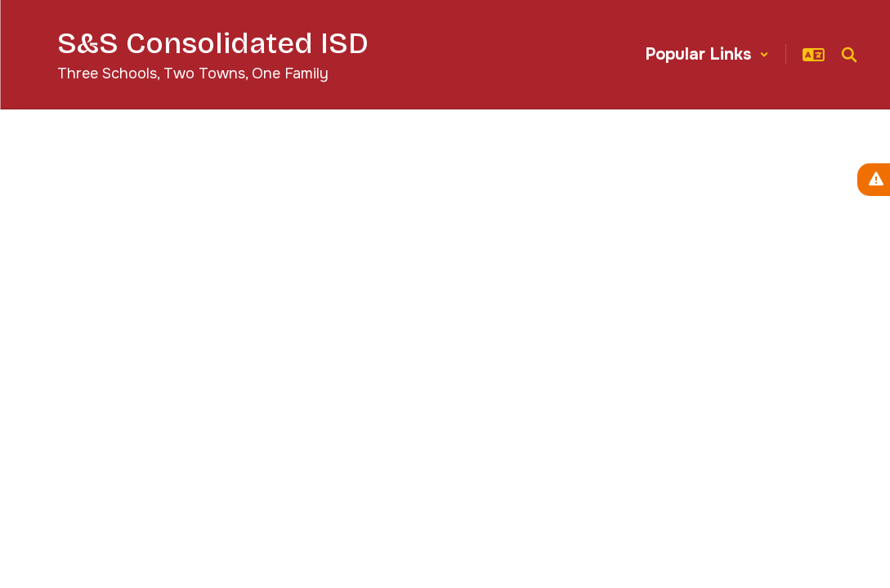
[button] (707, 54)
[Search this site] (849, 55)
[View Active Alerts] (874, 180)
